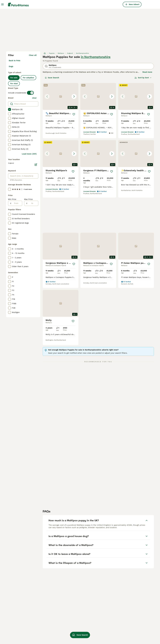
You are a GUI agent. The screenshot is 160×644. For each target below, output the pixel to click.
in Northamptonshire (96, 57)
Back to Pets (15, 61)
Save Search (52, 78)
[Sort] (143, 78)
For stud (14, 84)
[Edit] (36, 165)
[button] (61, 96)
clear (34, 98)
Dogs (11, 66)
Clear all (33, 55)
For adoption (28, 78)
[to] (33, 203)
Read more (147, 72)
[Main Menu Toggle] (2, 4)
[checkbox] (10, 109)
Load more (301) (29, 154)
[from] (17, 203)
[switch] (30, 93)
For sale (14, 78)
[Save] (74, 114)
